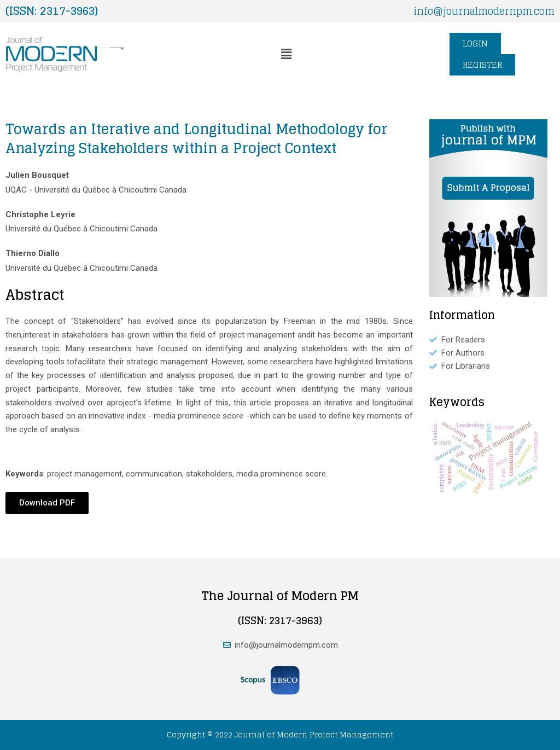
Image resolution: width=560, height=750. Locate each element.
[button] (287, 54)
